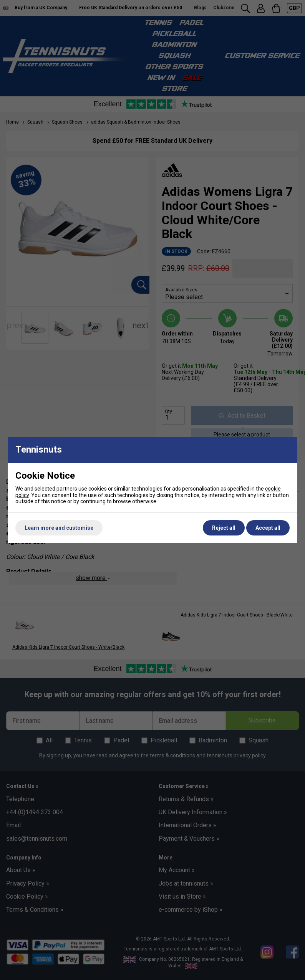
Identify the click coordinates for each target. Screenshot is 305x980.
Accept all (268, 528)
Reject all (224, 528)
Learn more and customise (59, 528)
